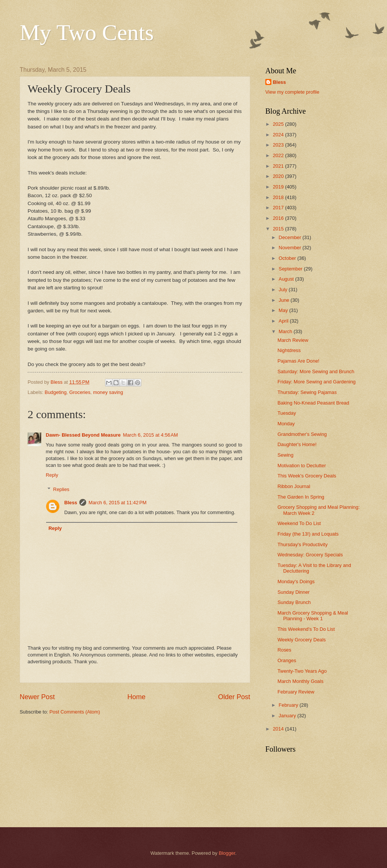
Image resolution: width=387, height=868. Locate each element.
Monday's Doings (296, 581)
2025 (279, 124)
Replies (61, 489)
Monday (286, 424)
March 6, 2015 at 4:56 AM (150, 435)
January (288, 716)
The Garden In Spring (301, 497)
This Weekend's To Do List (306, 629)
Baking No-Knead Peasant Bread (313, 403)
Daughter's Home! (297, 444)
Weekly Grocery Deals (302, 640)
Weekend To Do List (299, 523)
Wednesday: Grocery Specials (310, 555)
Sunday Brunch (294, 602)
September (291, 269)
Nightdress (289, 350)
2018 (279, 197)
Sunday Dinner (293, 592)
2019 (279, 187)
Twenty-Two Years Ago (302, 671)
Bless (71, 503)
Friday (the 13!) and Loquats (308, 534)
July (283, 290)
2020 (279, 176)
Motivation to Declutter (302, 466)
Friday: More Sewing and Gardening (317, 382)
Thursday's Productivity (303, 544)
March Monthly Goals (300, 681)
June (285, 300)
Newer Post (37, 697)
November (290, 248)
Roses (284, 650)
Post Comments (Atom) (75, 712)
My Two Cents (87, 32)
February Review (296, 692)
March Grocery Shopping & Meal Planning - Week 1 (313, 616)
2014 (279, 729)
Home (136, 697)
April (284, 321)
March (286, 331)
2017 (279, 208)
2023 (279, 145)
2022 (279, 155)
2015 (279, 229)
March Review (293, 340)
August (287, 279)
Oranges (287, 660)
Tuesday (287, 413)
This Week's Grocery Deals (307, 476)
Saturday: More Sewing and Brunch (316, 371)
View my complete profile (292, 92)
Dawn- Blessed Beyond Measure (83, 435)
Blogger (227, 853)
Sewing (285, 455)
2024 (279, 135)
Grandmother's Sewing (302, 434)
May (284, 310)
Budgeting (56, 392)
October (288, 258)
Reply (52, 475)
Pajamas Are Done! (298, 361)
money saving (108, 392)
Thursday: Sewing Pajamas (307, 392)
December (290, 237)
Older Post (234, 697)
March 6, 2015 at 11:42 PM (118, 503)
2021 (279, 166)
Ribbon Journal (294, 486)
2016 (279, 218)
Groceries (80, 392)
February (289, 705)
